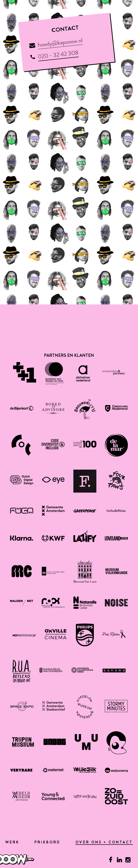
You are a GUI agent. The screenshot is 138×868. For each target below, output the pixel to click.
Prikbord (47, 842)
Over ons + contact (104, 843)
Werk (12, 842)
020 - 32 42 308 (58, 54)
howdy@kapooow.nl (60, 42)
